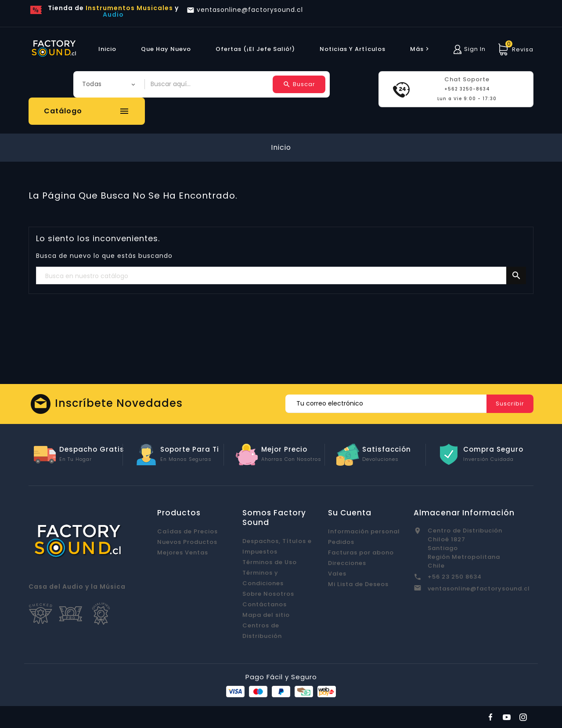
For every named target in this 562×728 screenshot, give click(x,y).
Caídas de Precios (187, 531)
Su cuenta (350, 513)
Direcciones (347, 563)
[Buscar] (281, 276)
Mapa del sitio (266, 615)
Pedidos (341, 542)
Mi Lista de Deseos (358, 584)
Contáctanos (265, 604)
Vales (337, 574)
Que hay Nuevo (166, 49)
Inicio (107, 49)
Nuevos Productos (187, 542)
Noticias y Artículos (353, 49)
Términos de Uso (270, 562)
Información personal (364, 531)
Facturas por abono (361, 552)
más (421, 49)
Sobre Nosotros (268, 594)
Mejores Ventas (183, 552)
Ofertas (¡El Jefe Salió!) (255, 49)
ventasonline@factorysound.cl (479, 589)
